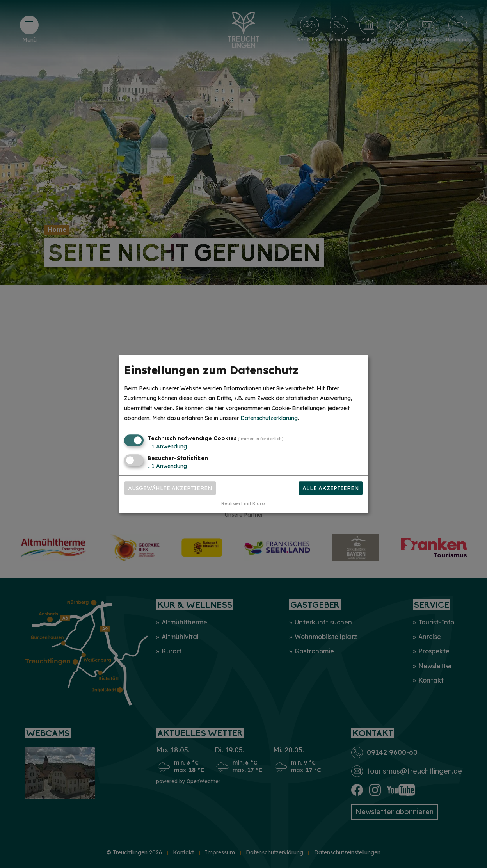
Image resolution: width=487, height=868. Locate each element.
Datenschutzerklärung (269, 418)
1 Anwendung (167, 446)
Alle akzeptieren (331, 488)
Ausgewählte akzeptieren (170, 488)
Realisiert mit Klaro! (243, 504)
